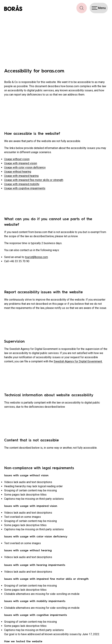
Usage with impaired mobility (22, 184)
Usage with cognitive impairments (25, 188)
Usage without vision (17, 159)
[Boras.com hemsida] (13, 8)
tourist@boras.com (36, 257)
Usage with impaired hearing (21, 176)
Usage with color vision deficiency (25, 167)
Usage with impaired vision (21, 163)
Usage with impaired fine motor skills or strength (34, 180)
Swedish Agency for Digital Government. (78, 361)
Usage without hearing (18, 172)
